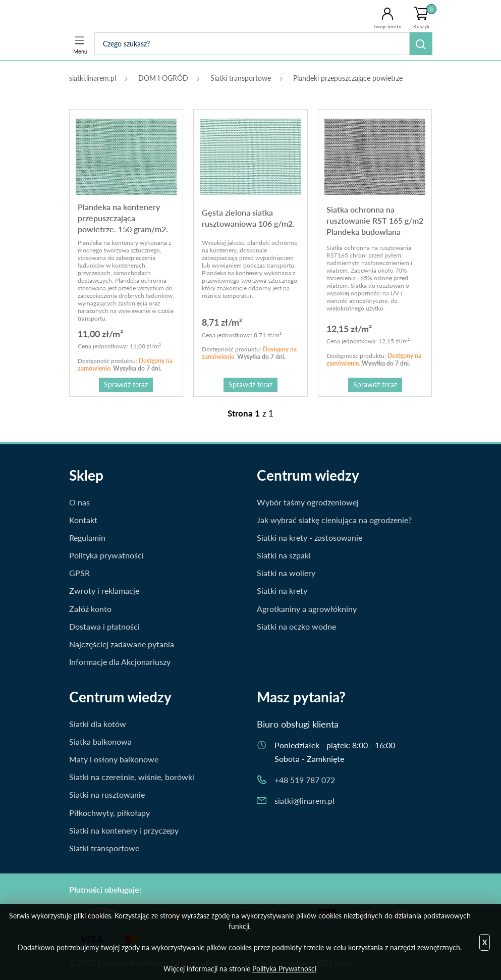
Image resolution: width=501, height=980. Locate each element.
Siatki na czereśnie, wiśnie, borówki (132, 777)
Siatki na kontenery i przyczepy (124, 830)
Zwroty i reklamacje (104, 590)
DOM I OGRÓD (163, 78)
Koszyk (425, 17)
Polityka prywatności (106, 555)
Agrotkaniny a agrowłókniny (307, 609)
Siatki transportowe (241, 78)
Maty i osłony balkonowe (114, 759)
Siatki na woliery (286, 573)
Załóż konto (90, 609)
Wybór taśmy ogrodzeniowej (308, 502)
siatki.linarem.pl (93, 78)
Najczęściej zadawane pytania (122, 644)
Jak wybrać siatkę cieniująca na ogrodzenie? (334, 520)
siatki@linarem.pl (304, 801)
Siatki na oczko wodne (296, 626)
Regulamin (87, 537)
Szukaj (421, 44)
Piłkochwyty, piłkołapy (109, 813)
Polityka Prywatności (284, 969)
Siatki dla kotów (98, 724)
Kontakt (83, 520)
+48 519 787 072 (305, 780)
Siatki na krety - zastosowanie (310, 537)
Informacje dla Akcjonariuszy (120, 662)
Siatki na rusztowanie (107, 794)
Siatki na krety (282, 590)
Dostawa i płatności (104, 626)
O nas (79, 502)
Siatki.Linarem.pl (111, 16)
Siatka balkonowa (100, 741)
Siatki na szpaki (284, 555)
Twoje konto (387, 26)
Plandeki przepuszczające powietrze (348, 78)
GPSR (79, 573)
